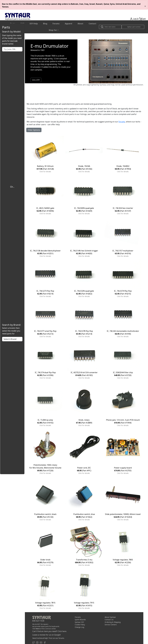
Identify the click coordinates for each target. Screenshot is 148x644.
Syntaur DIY (79, 622)
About (80, 24)
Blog (45, 24)
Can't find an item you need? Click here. (50, 631)
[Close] (145, 6)
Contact (92, 24)
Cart (144, 19)
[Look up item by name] (110, 27)
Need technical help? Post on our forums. (48, 638)
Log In (136, 19)
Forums (56, 24)
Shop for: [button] (53, 30)
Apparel (69, 24)
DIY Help (34, 24)
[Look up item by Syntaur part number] (133, 27)
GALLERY (36, 80)
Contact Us (109, 620)
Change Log (79, 627)
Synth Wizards (80, 620)
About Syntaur (110, 617)
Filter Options (34, 130)
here (38, 629)
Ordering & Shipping (113, 622)
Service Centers (111, 625)
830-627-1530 (38, 621)
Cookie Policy (80, 625)
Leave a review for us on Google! (46, 635)
